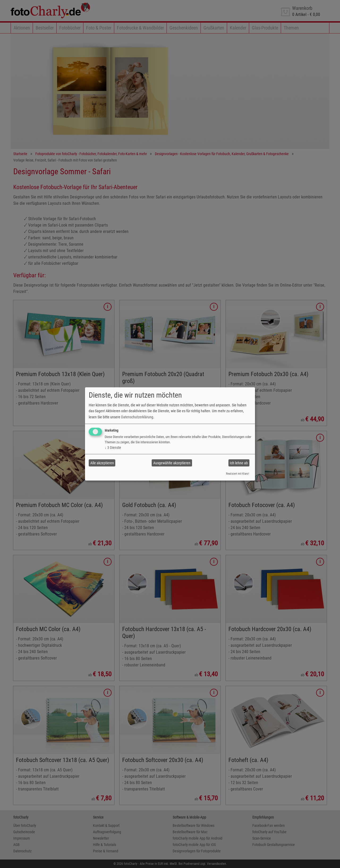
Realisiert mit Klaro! (238, 474)
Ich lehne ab (239, 463)
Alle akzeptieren (102, 463)
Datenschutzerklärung (137, 417)
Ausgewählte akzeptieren (172, 463)
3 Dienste (113, 448)
